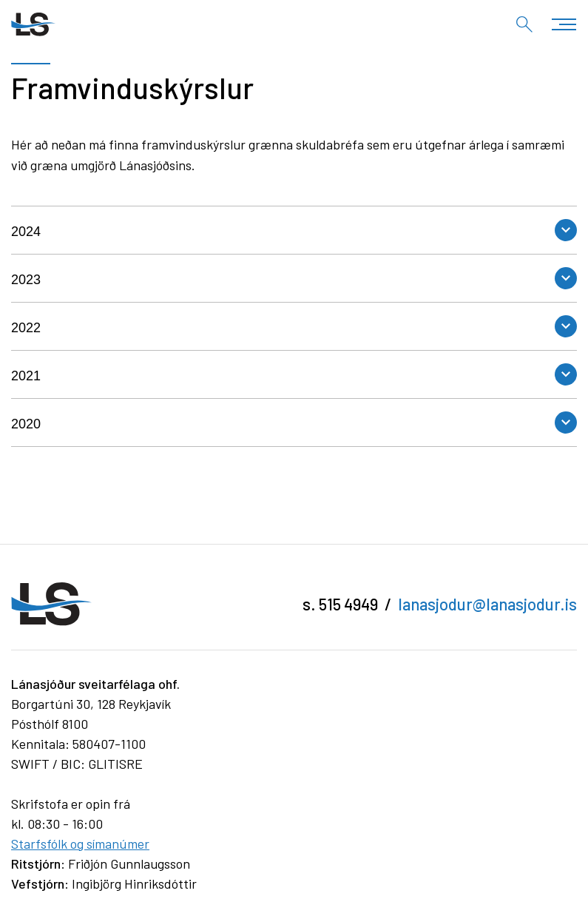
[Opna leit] (524, 24)
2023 (26, 280)
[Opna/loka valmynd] (564, 24)
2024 (26, 232)
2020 (26, 424)
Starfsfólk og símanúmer (80, 844)
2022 (26, 328)
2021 (26, 376)
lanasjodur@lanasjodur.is (487, 604)
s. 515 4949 (340, 604)
